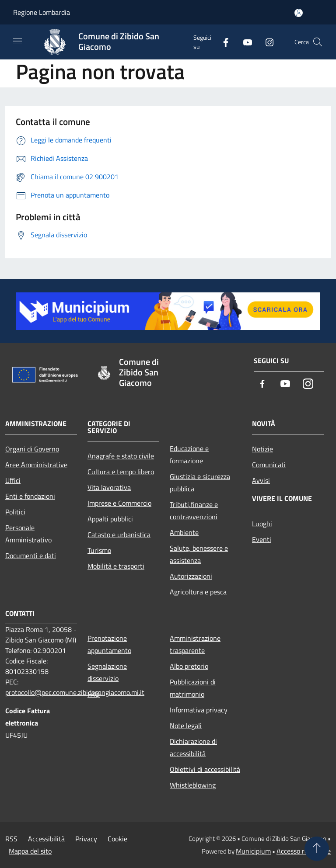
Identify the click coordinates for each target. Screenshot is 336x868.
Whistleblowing (193, 785)
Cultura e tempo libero (121, 472)
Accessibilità (46, 839)
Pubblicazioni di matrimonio (193, 688)
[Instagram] (266, 42)
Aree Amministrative (36, 465)
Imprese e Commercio (119, 503)
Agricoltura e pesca (198, 592)
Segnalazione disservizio (107, 672)
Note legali (186, 726)
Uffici (13, 480)
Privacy (86, 839)
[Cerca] (318, 42)
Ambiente (184, 532)
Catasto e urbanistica (119, 535)
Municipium (253, 851)
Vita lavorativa (109, 487)
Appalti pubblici (110, 519)
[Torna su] (317, 849)
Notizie (262, 449)
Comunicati (269, 465)
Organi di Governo (32, 449)
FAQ (94, 694)
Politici (15, 512)
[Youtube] (244, 42)
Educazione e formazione (189, 455)
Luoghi (262, 524)
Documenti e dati (31, 556)
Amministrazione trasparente (195, 644)
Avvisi (261, 480)
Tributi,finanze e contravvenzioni (194, 510)
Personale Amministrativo (28, 534)
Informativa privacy (199, 710)
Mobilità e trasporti (116, 566)
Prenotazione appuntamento (109, 644)
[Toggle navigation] (17, 41)
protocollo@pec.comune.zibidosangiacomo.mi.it (75, 692)
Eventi (262, 539)
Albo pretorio (189, 666)
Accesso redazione (304, 851)
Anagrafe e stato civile (121, 456)
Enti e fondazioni (30, 496)
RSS (11, 839)
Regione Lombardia (42, 12)
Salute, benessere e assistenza (199, 554)
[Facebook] (222, 42)
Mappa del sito (30, 851)
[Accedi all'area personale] (299, 13)
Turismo (99, 550)
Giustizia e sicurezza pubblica (200, 483)
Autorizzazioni (191, 576)
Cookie (117, 839)
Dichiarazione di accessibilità (193, 747)
